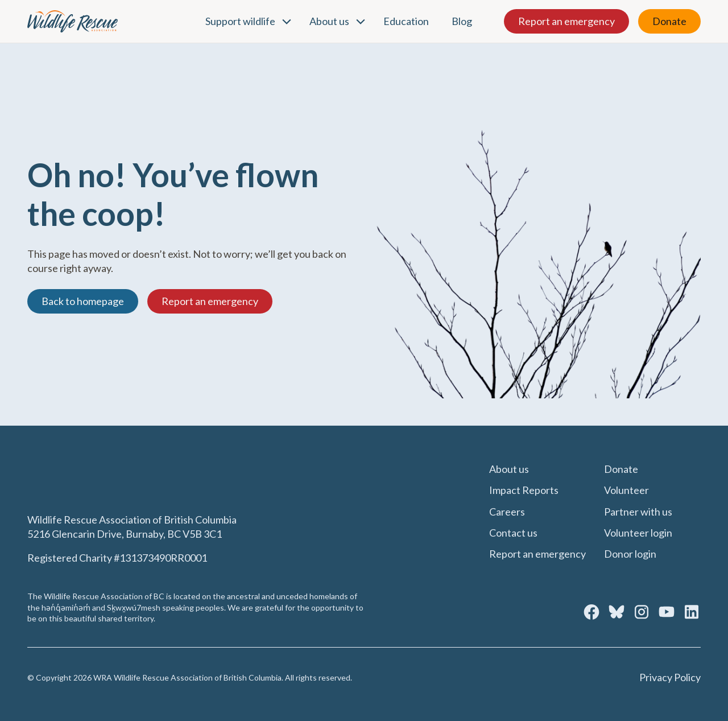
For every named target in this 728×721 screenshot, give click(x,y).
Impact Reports (524, 490)
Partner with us (638, 512)
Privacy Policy (670, 677)
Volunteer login (638, 533)
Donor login (630, 554)
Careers (507, 512)
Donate (669, 21)
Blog (462, 21)
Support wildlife (240, 21)
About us (329, 21)
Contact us (513, 533)
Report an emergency (566, 21)
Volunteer (626, 490)
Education (406, 21)
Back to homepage (83, 301)
